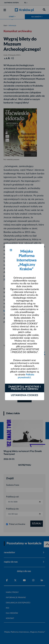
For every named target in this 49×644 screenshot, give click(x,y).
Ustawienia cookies (24, 395)
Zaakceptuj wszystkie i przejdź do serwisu (24, 388)
